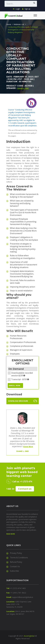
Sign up (26, 9)
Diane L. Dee (23, 88)
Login (16, 9)
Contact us (25, 489)
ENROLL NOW (14, 385)
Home (9, 24)
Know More (28, 447)
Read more (11, 534)
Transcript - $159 (19, 379)
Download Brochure (18, 401)
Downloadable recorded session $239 (20, 374)
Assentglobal (29, 636)
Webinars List (19, 24)
